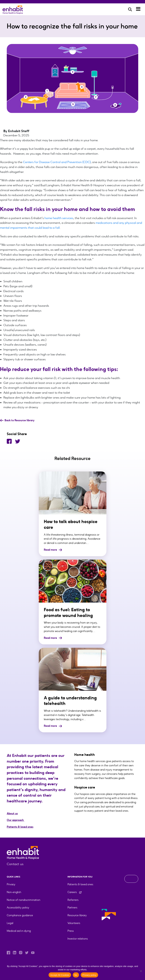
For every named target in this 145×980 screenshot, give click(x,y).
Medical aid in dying (19, 931)
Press (71, 931)
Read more (53, 550)
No (76, 975)
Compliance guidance (20, 915)
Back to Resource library (17, 420)
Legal (10, 923)
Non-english (14, 892)
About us (12, 813)
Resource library (77, 915)
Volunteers (74, 923)
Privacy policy (89, 975)
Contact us (15, 864)
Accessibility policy (18, 908)
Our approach (16, 820)
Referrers (73, 900)
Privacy (11, 884)
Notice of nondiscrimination (24, 900)
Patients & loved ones (20, 827)
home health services (59, 218)
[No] (141, 971)
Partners (72, 908)
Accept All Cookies (60, 975)
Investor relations (78, 939)
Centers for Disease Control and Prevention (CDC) (57, 162)
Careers (75, 892)
